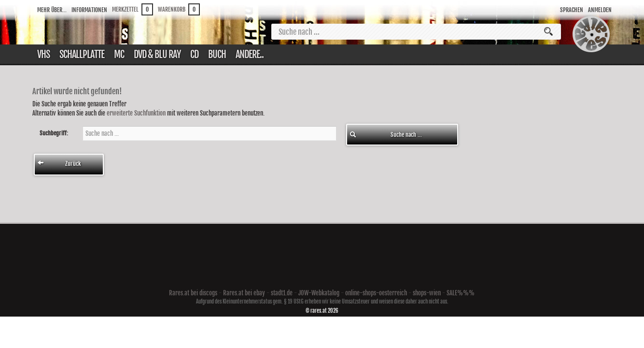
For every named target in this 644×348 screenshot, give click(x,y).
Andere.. (250, 54)
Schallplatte (82, 54)
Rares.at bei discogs (193, 293)
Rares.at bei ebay (244, 293)
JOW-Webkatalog (319, 293)
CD (194, 54)
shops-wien (427, 293)
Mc (119, 54)
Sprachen (572, 10)
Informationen (89, 10)
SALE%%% (461, 293)
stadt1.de (282, 293)
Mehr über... (52, 10)
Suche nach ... (386, 135)
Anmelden (600, 10)
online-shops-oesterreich (376, 293)
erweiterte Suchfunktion (136, 113)
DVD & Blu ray (157, 54)
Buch (217, 54)
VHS (43, 54)
